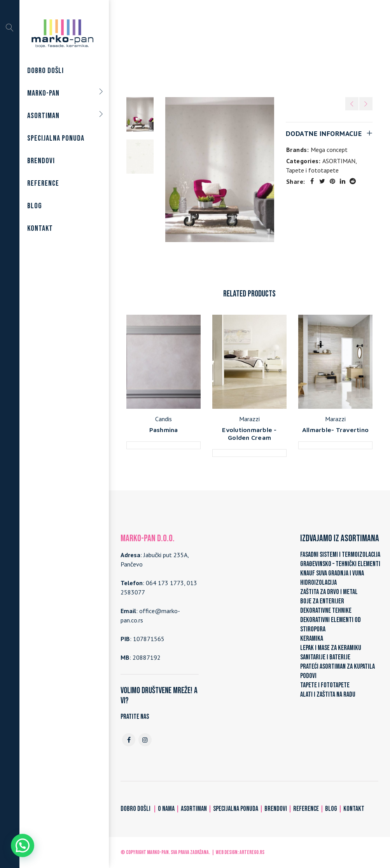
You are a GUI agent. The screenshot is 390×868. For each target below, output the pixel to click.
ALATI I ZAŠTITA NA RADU (328, 695)
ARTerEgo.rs (252, 852)
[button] (23, 845)
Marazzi (249, 419)
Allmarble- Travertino (335, 430)
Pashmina (164, 430)
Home (159, 47)
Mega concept (329, 150)
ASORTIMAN (191, 47)
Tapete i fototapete (241, 47)
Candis (164, 419)
